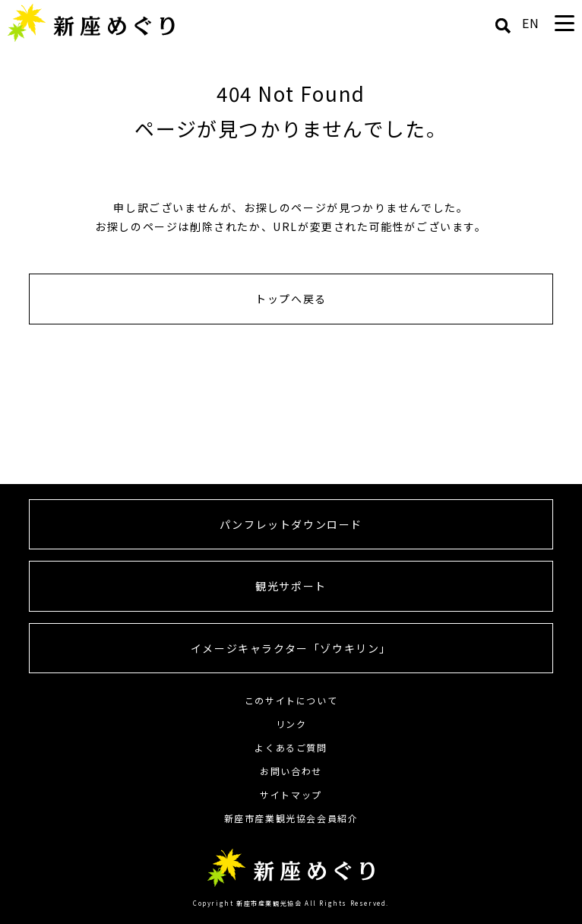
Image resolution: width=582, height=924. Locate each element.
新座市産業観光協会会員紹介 (291, 818)
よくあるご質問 (291, 747)
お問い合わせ (291, 771)
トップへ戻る (291, 299)
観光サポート (291, 586)
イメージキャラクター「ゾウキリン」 (291, 648)
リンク (291, 724)
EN (531, 23)
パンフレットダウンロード (291, 524)
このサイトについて (291, 700)
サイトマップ (291, 794)
